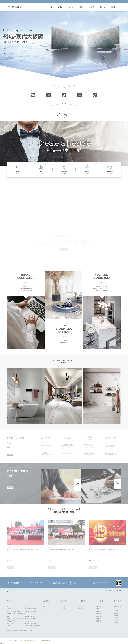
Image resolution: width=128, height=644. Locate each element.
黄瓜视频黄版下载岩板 (31, 609)
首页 (51, 7)
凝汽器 (30, 630)
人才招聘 (116, 618)
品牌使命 (98, 611)
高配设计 (81, 7)
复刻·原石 (9, 609)
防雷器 (20, 630)
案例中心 (102, 7)
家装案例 (80, 609)
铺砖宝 (44, 606)
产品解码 (63, 609)
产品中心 (71, 7)
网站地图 (2, 643)
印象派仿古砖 (28, 621)
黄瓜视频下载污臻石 (30, 619)
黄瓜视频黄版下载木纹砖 (31, 616)
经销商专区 (117, 623)
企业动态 (63, 606)
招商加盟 (116, 611)
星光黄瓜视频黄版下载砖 (13, 611)
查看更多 (10, 455)
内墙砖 (9, 626)
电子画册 (116, 616)
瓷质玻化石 (10, 623)
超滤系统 (25, 630)
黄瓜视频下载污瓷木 (12, 621)
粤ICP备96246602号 (17, 640)
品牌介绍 (98, 606)
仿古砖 (9, 606)
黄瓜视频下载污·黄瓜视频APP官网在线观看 (16, 614)
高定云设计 (45, 609)
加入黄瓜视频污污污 (111, 591)
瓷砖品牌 (15, 630)
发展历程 (98, 614)
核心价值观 (99, 619)
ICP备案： (9, 640)
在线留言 (116, 613)
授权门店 (116, 620)
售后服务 (119, 591)
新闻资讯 (92, 7)
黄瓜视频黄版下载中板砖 (31, 623)
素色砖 (26, 606)
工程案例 (80, 606)
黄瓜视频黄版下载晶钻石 (31, 611)
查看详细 (64, 249)
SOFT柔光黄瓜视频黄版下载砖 (33, 626)
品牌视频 (98, 621)
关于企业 (60, 7)
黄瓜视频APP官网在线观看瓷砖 (15, 619)
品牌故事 (98, 609)
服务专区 (113, 7)
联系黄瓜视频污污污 (117, 607)
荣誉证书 (98, 616)
